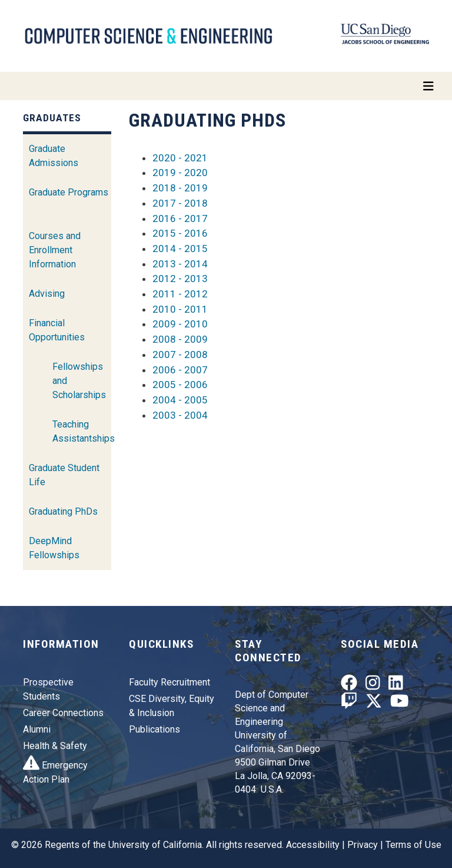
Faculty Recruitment (169, 682)
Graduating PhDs (63, 511)
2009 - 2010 (180, 324)
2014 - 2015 (180, 249)
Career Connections (63, 713)
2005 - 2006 (180, 385)
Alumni (37, 729)
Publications (154, 729)
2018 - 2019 (180, 188)
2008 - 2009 (180, 339)
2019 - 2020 (180, 173)
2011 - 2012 (180, 294)
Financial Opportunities (57, 330)
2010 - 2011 (180, 309)
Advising (47, 294)
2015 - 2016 (180, 233)
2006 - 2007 (180, 370)
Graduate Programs (69, 192)
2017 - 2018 (180, 203)
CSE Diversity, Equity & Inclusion (172, 706)
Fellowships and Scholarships (79, 381)
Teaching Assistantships (84, 431)
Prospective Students (48, 689)
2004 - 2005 (180, 400)
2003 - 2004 (180, 415)
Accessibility (313, 845)
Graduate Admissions (54, 156)
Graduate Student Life (64, 475)
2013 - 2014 (180, 264)
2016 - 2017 (180, 218)
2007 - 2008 (180, 355)
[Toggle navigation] (226, 86)
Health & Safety (55, 746)
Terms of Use (413, 845)
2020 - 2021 (180, 158)
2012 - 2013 (180, 279)
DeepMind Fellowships (54, 548)
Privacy (363, 845)
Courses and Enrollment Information (55, 250)
